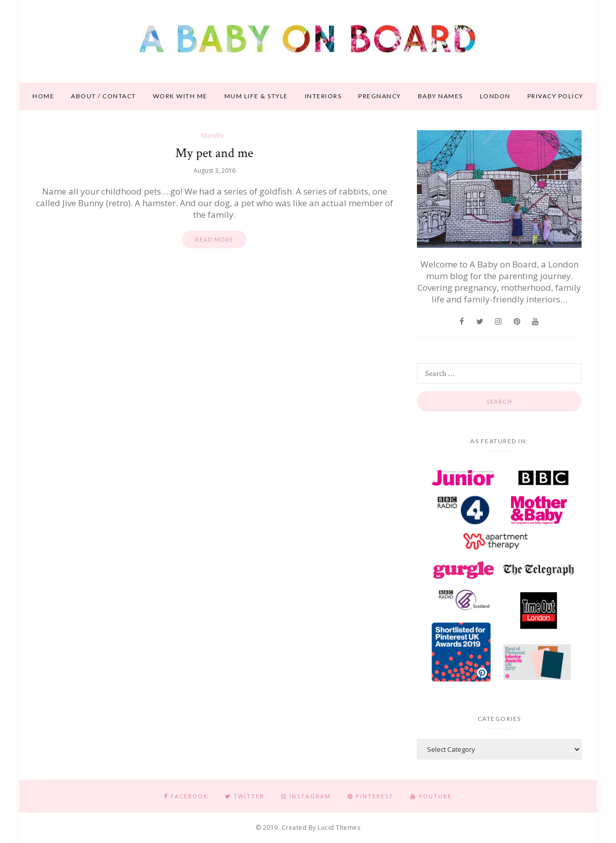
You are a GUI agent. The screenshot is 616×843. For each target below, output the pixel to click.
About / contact (104, 96)
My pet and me (214, 153)
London (495, 96)
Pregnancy (380, 96)
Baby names (440, 96)
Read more (214, 239)
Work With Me (180, 96)
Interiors (323, 96)
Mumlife (213, 136)
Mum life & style (256, 96)
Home (43, 96)
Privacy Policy (555, 96)
